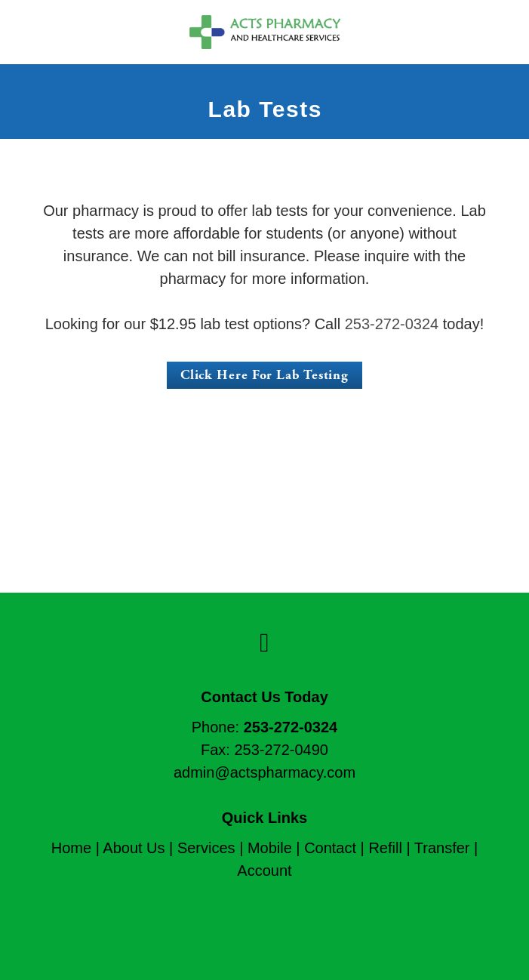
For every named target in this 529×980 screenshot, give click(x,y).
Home (71, 848)
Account (264, 871)
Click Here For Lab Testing (264, 375)
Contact (330, 848)
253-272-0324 (392, 324)
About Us (134, 848)
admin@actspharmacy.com (264, 772)
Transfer (442, 848)
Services (206, 848)
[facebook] (264, 643)
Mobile (270, 848)
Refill (385, 848)
